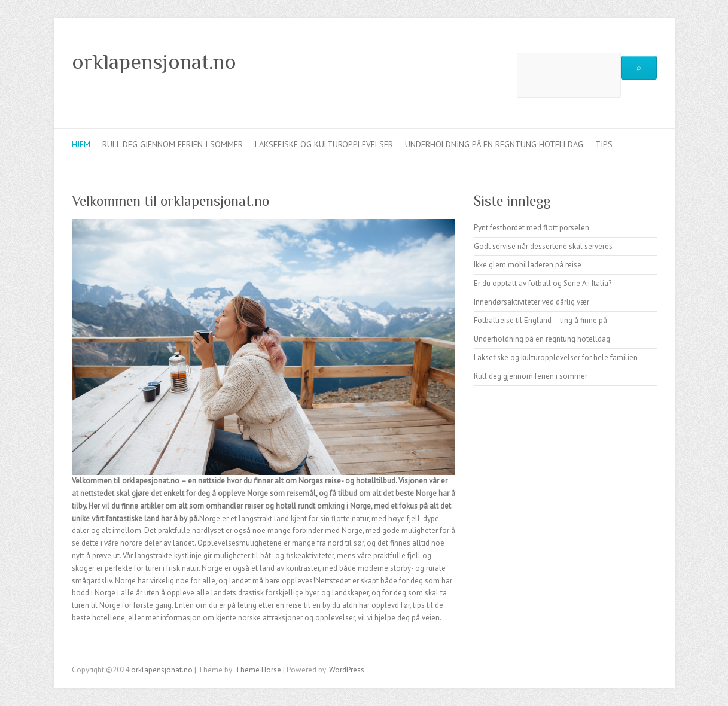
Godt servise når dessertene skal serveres (543, 246)
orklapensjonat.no (154, 62)
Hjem (81, 144)
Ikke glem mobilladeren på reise (528, 265)
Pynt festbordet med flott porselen (531, 228)
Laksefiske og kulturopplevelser (324, 144)
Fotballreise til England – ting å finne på (540, 320)
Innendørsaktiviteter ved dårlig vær (531, 302)
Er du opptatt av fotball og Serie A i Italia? (543, 283)
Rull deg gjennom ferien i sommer (173, 144)
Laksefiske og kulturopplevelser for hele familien (556, 357)
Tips (604, 144)
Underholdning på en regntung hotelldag (494, 144)
